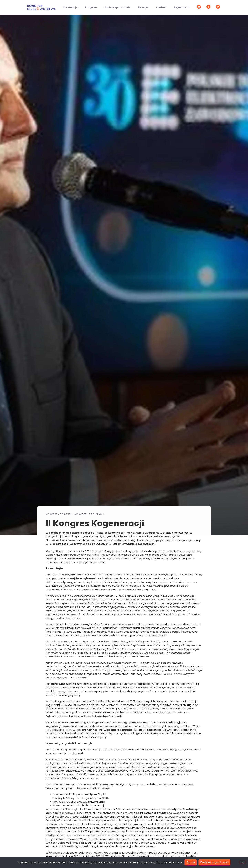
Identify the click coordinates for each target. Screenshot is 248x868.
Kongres (52, 514)
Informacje (70, 5)
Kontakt (161, 5)
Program (91, 5)
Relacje (143, 5)
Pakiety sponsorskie (117, 5)
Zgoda (191, 862)
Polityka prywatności (214, 862)
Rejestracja (182, 5)
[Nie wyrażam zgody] (242, 862)
